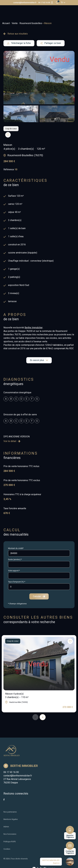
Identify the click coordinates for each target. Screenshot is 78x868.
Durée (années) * (15, 559)
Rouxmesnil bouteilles (31, 23)
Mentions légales (11, 819)
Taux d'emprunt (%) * (17, 582)
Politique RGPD (10, 842)
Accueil (6, 23)
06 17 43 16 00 (44, 3)
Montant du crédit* (16, 548)
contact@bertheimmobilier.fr (25, 3)
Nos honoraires (10, 834)
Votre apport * (14, 571)
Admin (6, 827)
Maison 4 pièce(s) (17, 696)
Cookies (7, 849)
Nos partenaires (10, 812)
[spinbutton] (39, 587)
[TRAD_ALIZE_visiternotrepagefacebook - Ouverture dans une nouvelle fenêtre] (4, 800)
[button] (43, 717)
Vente (15, 23)
